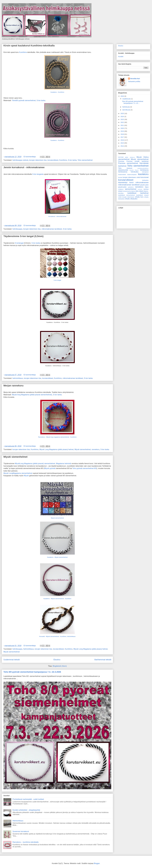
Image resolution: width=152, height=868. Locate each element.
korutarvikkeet (53, 160)
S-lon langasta (38, 174)
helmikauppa (17, 229)
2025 (122, 113)
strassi (120, 191)
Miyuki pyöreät (50, 468)
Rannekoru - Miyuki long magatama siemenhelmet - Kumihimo (57, 437)
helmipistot (145, 172)
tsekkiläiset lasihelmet (138, 193)
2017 (122, 137)
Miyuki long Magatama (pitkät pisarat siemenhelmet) (32, 395)
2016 (122, 140)
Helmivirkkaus (18, 821)
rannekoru (96, 449)
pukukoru (131, 187)
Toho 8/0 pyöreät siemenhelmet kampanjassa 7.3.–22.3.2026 (32, 672)
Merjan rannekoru (13, 386)
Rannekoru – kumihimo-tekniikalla (25, 842)
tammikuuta (126, 110)
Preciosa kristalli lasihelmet (137, 161)
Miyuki (27, 476)
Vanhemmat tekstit (103, 660)
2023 (122, 119)
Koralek (121, 57)
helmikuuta (126, 107)
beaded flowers (134, 170)
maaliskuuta (127, 99)
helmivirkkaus (18, 378)
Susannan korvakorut (21, 831)
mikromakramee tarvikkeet (52, 229)
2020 (122, 128)
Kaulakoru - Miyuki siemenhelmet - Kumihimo (57, 599)
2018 (122, 134)
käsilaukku (145, 180)
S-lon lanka (41, 100)
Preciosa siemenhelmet (128, 163)
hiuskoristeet (122, 175)
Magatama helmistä (64, 464)
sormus (146, 189)
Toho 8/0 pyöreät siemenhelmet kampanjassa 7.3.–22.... (133, 102)
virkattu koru (139, 197)
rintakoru (121, 189)
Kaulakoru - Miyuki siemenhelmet (57, 557)
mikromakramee (142, 182)
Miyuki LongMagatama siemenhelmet (18, 473)
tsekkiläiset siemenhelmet (126, 195)
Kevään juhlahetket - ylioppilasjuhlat (26, 810)
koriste (120, 177)
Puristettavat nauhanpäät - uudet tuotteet (28, 799)
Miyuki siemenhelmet (83, 449)
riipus (147, 187)
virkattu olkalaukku (131, 199)
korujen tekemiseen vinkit (131, 177)
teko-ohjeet (139, 191)
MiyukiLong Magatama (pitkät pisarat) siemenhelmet (35, 464)
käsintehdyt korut (126, 182)
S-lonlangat (19, 243)
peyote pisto (144, 185)
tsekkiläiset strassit (142, 195)
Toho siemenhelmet (85, 160)
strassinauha (127, 191)
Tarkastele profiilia (134, 81)
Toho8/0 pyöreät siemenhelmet (24, 100)
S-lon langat (57, 280)
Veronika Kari (135, 79)
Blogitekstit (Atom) (60, 666)
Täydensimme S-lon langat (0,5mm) (23, 236)
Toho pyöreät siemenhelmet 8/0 (84, 468)
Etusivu (57, 660)
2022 (122, 122)
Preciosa (121, 161)
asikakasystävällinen (143, 168)
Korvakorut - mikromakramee (57, 216)
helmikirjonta (144, 170)
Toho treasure (125, 168)
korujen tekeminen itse (38, 160)
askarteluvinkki (123, 170)
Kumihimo (23, 52)
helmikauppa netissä (20, 160)
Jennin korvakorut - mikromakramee (24, 167)
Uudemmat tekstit (12, 660)
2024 (122, 117)
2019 (122, 131)
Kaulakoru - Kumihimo (57, 92)
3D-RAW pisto (123, 157)
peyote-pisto (122, 187)
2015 (122, 143)
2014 (122, 146)
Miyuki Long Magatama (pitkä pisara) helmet (56, 449)
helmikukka (135, 172)
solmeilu (140, 189)
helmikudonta (123, 172)
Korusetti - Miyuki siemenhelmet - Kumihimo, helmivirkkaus (57, 636)
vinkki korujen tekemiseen (126, 197)
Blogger (97, 863)
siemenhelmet (131, 189)
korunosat (145, 177)
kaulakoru (143, 174)
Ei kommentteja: (30, 157)
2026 (122, 96)
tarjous (133, 191)
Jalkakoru (132, 157)
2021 (122, 125)
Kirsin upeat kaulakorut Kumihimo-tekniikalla (29, 46)
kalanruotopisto (132, 175)
